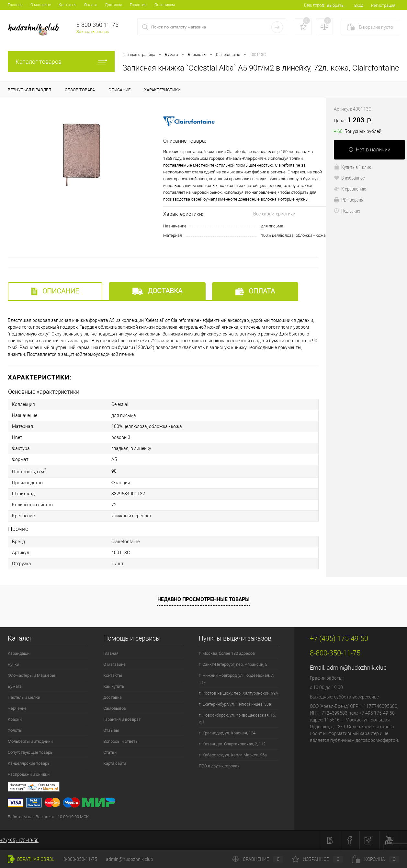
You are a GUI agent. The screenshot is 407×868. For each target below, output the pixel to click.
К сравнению (350, 189)
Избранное (318, 859)
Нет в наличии (369, 150)
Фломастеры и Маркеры (31, 675)
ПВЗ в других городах (219, 766)
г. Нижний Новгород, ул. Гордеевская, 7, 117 (236, 679)
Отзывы (111, 730)
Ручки (13, 664)
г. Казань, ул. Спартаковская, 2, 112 (232, 744)
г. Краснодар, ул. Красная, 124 (227, 733)
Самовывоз (115, 708)
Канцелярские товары (29, 763)
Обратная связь (31, 859)
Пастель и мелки (24, 697)
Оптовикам (165, 5)
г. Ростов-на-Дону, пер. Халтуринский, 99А (238, 693)
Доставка (113, 5)
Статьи (110, 752)
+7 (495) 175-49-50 (19, 841)
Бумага (15, 686)
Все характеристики (274, 214)
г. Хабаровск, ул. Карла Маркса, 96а (233, 755)
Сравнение (258, 859)
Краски (15, 719)
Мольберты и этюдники (30, 741)
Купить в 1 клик (352, 167)
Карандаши (19, 653)
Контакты (68, 5)
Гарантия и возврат (122, 719)
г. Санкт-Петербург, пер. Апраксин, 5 (233, 664)
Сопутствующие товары (31, 752)
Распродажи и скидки (29, 774)
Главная (15, 5)
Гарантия (138, 5)
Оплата (91, 5)
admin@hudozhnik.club (357, 668)
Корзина (376, 859)
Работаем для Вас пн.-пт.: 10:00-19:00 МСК (48, 817)
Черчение (17, 708)
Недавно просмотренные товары (203, 599)
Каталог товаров (61, 62)
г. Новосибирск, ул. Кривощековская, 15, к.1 (237, 719)
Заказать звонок (93, 32)
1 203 (355, 120)
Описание (55, 291)
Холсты (15, 730)
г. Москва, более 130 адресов (227, 653)
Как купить (114, 686)
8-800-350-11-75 (80, 859)
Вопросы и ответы (121, 741)
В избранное (349, 178)
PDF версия (349, 200)
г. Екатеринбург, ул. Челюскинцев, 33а (235, 704)
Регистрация (383, 5)
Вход (359, 5)
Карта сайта (115, 763)
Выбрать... (337, 5)
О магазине (41, 5)
